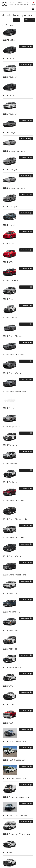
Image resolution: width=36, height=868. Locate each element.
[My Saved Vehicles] (33, 3)
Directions (18, 9)
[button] (7, 9)
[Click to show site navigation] (33, 9)
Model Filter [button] (29, 20)
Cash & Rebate (26, 46)
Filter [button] (16, 20)
